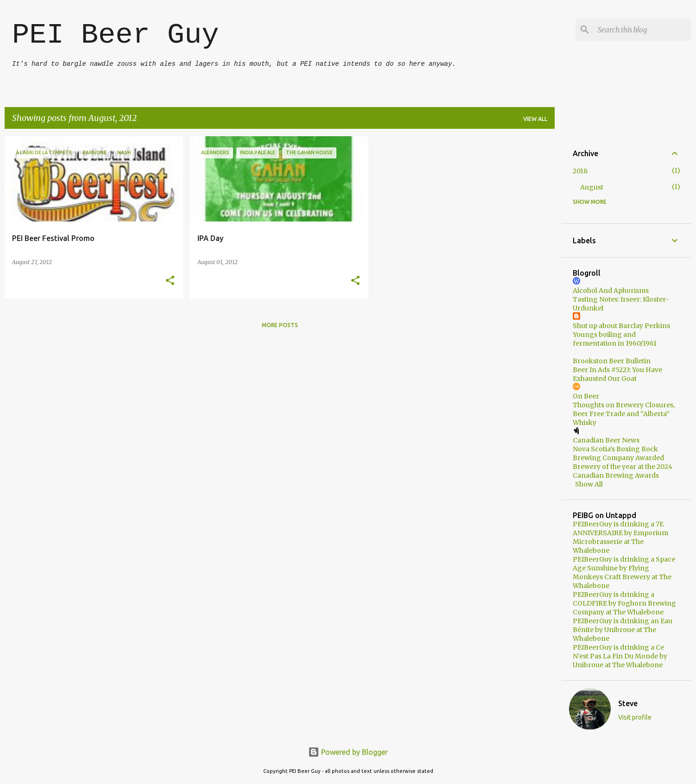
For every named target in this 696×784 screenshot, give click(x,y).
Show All (589, 484)
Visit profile (635, 717)
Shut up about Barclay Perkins (621, 326)
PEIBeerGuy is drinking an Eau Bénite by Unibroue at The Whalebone (623, 630)
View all (535, 119)
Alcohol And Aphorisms (611, 291)
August (592, 187)
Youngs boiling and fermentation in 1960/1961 (615, 339)
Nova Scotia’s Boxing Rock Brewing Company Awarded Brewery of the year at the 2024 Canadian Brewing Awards (623, 462)
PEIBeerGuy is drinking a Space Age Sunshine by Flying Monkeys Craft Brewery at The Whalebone (624, 572)
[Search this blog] (643, 30)
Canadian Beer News (606, 440)
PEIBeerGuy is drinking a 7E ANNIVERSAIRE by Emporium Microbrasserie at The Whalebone (620, 537)
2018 (580, 171)
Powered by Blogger (348, 752)
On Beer (586, 396)
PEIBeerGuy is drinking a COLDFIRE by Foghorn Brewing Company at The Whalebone (624, 603)
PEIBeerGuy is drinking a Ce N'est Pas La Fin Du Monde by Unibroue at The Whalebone (620, 656)
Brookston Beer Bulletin (612, 361)
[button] (170, 281)
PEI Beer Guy (115, 35)
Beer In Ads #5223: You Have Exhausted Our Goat (617, 374)
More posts (280, 325)
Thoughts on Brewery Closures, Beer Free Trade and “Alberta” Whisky (624, 414)
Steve (628, 703)
